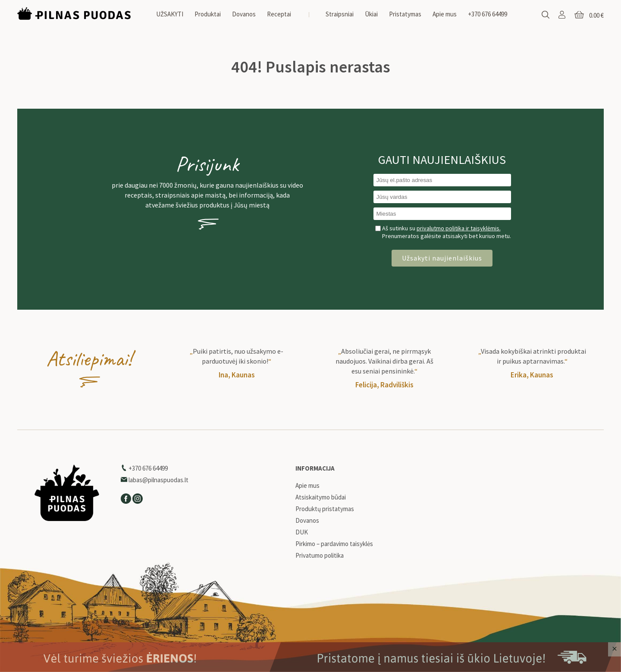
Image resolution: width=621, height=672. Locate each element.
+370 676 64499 (488, 14)
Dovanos (244, 14)
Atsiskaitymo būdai (321, 497)
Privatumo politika (320, 556)
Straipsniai (340, 14)
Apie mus (445, 14)
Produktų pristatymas (325, 509)
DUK (302, 532)
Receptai (279, 14)
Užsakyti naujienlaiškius (442, 258)
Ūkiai (371, 14)
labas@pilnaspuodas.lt (155, 480)
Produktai (208, 14)
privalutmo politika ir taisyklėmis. (459, 228)
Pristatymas (405, 14)
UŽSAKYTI (170, 14)
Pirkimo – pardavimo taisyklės (334, 544)
